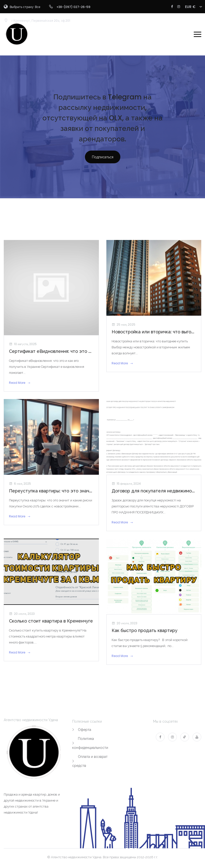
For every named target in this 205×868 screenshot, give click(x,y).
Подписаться (103, 157)
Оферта (85, 730)
